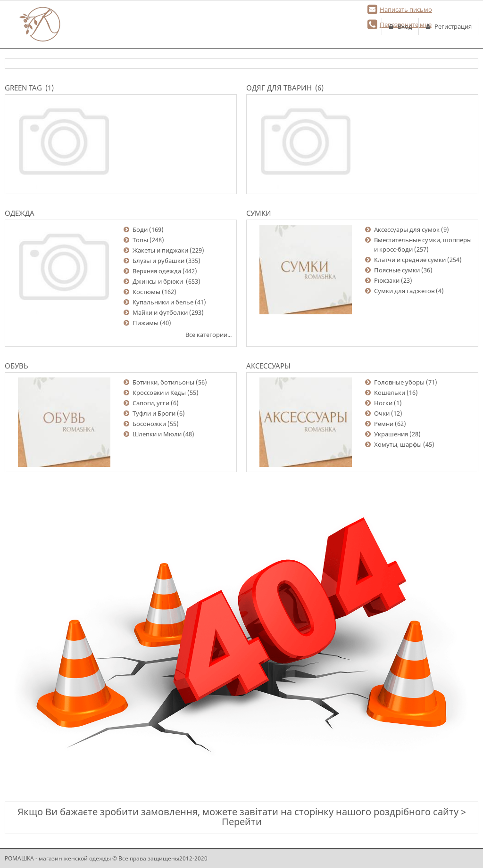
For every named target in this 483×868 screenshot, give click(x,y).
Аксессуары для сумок (407, 229)
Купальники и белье (163, 302)
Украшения (391, 434)
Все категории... (208, 335)
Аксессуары (268, 366)
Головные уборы (399, 382)
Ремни (384, 424)
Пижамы (146, 323)
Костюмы (146, 292)
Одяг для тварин (279, 88)
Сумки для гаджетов (404, 291)
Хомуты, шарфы (398, 444)
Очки (382, 413)
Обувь (17, 366)
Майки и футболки (160, 312)
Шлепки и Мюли (157, 434)
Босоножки (149, 424)
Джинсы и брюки (158, 281)
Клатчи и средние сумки (410, 260)
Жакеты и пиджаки (160, 250)
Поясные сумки (397, 270)
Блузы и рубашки (158, 261)
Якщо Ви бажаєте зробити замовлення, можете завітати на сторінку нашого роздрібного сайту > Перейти (242, 817)
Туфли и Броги (154, 413)
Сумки (259, 213)
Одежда (20, 213)
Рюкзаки (387, 280)
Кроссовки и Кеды (159, 393)
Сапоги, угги (151, 403)
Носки (383, 403)
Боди (140, 229)
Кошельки (390, 393)
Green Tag (23, 88)
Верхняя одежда (157, 271)
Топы (140, 240)
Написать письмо (406, 9)
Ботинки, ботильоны (163, 382)
